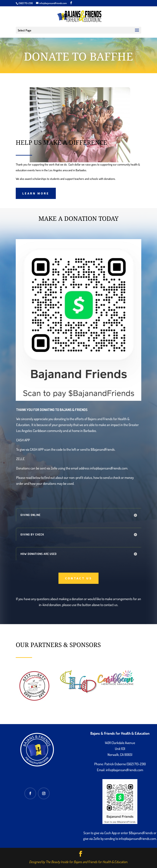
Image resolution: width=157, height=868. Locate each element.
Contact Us (78, 578)
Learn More (36, 193)
